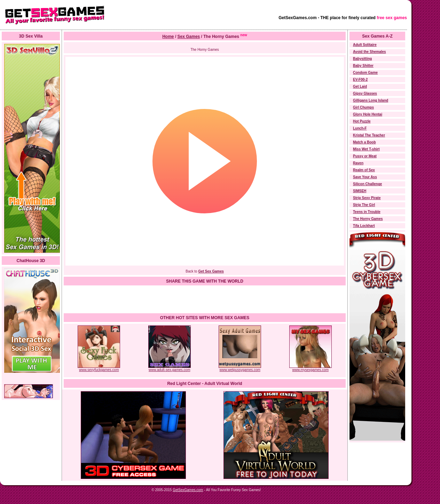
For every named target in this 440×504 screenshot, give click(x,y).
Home (168, 37)
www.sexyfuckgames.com (99, 368)
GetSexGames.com (188, 490)
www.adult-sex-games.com (170, 368)
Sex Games (189, 37)
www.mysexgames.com (311, 368)
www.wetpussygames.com (240, 368)
